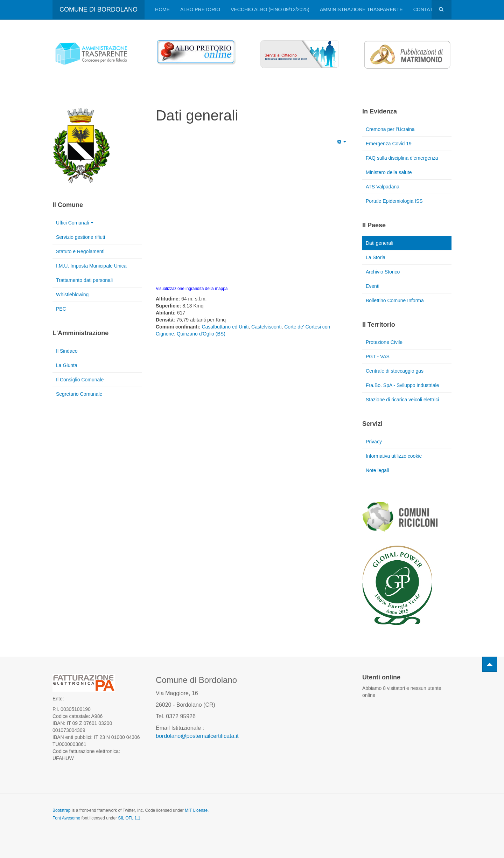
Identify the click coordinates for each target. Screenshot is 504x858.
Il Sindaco (67, 351)
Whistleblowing (72, 295)
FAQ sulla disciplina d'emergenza (402, 158)
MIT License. (197, 810)
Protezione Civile (384, 342)
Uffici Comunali (75, 223)
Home (162, 9)
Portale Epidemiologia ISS (394, 201)
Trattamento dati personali (84, 280)
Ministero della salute (389, 172)
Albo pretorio (200, 9)
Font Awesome (66, 818)
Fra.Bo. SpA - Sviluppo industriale (402, 385)
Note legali (377, 470)
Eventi (373, 286)
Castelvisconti (266, 327)
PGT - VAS (378, 357)
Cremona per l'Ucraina (390, 129)
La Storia (376, 257)
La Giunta (67, 365)
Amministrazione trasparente (361, 9)
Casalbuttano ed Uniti (225, 327)
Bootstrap (61, 810)
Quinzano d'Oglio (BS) (201, 334)
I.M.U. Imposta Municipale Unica (91, 266)
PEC (61, 309)
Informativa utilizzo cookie (394, 456)
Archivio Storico (383, 272)
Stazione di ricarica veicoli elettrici (402, 400)
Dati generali (380, 243)
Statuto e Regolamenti (80, 251)
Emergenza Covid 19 (389, 144)
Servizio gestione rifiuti (80, 237)
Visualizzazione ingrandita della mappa (192, 289)
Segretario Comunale (79, 394)
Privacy (374, 442)
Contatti (425, 9)
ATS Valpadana (383, 187)
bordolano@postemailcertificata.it (197, 736)
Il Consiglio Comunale (80, 380)
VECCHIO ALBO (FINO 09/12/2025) (270, 9)
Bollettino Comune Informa (395, 300)
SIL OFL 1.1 (129, 818)
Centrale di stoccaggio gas (395, 371)
